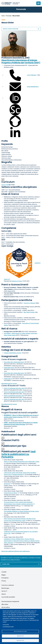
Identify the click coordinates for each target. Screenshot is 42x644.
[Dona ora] (21, 564)
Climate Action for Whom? (11, 493)
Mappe (4, 575)
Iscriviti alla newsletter (8, 597)
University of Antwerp (29, 303)
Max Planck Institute (29, 312)
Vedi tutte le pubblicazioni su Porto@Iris (18, 454)
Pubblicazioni (8, 432)
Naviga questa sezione (21, 29)
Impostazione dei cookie (20, 631)
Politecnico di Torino (16, 281)
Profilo (5, 141)
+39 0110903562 (32, 75)
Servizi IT (4, 591)
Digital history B (8, 379)
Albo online (5, 604)
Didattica (6, 347)
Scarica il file (5, 185)
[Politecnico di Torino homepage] (10, 3)
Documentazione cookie (8, 627)
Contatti (4, 572)
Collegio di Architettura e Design (12, 353)
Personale (9, 16)
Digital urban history (9, 368)
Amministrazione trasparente (10, 601)
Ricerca (5, 406)
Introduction (7, 484)
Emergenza (5, 578)
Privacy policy (6, 625)
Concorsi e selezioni (8, 585)
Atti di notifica (6, 607)
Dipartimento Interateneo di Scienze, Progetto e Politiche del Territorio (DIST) (21, 61)
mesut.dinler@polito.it (33, 87)
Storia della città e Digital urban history (14, 362)
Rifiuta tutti (20, 636)
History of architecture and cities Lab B (14, 388)
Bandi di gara (5, 588)
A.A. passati (9, 384)
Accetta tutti (20, 640)
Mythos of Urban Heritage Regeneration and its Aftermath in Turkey (22, 462)
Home (3, 16)
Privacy (4, 581)
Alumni (4, 594)
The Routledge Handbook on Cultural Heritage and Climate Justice (21, 511)
